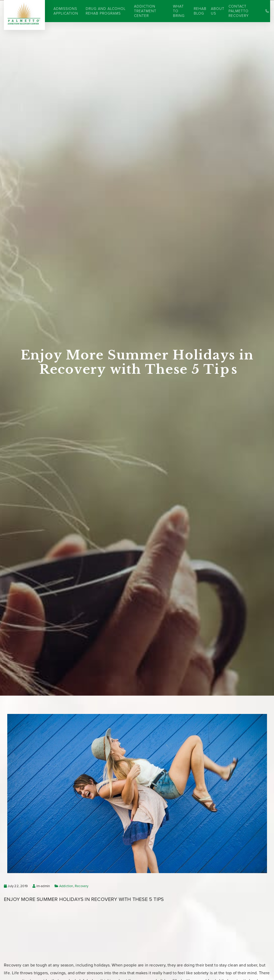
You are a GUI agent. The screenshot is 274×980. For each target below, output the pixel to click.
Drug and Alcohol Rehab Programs (106, 11)
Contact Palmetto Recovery (239, 11)
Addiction (66, 886)
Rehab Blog (200, 11)
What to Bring (179, 11)
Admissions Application (66, 11)
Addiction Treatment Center (145, 11)
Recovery (82, 886)
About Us (218, 11)
